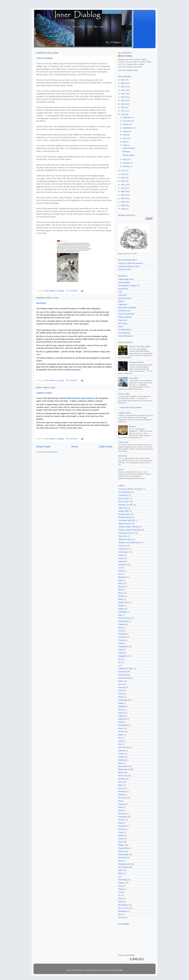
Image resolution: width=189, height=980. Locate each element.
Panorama (122, 814)
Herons (121, 710)
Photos (121, 829)
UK (119, 895)
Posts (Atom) (52, 452)
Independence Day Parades (130, 407)
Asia (120, 574)
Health (121, 703)
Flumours (122, 687)
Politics (121, 836)
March (126, 159)
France (121, 694)
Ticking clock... (124, 442)
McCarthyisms (124, 766)
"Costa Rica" (123, 495)
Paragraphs (123, 817)
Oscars (121, 810)
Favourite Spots (124, 678)
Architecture (123, 565)
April (125, 145)
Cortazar (122, 640)
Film (120, 684)
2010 (123, 188)
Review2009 (123, 848)
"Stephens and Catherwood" (129, 543)
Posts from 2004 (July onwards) (131, 263)
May (125, 142)
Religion (121, 845)
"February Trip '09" (125, 505)
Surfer (121, 327)
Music (120, 782)
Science (121, 851)
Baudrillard (122, 577)
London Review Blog (126, 314)
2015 (123, 171)
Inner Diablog (126, 56)
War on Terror (124, 908)
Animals (121, 561)
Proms (121, 839)
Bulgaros (132, 426)
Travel (121, 889)
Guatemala (122, 700)
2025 (123, 83)
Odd (120, 801)
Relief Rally (123, 456)
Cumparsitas (123, 647)
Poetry (121, 832)
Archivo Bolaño (124, 282)
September (128, 128)
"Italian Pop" (123, 508)
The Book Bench (125, 330)
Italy (120, 738)
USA (120, 899)
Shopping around (125, 864)
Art (119, 568)
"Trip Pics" (122, 546)
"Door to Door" (124, 498)
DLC (120, 662)
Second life (123, 858)
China (120, 628)
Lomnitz (121, 754)
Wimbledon (123, 911)
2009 (123, 191)
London (121, 757)
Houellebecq (123, 725)
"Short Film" (123, 536)
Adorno (121, 555)
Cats (120, 615)
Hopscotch (122, 719)
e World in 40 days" (126, 668)
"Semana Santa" (125, 524)
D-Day (121, 650)
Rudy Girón (123, 320)
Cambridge (122, 612)
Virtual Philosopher (126, 336)
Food (120, 691)
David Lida (122, 295)
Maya (120, 763)
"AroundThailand (125, 492)
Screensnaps (123, 854)
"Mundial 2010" (124, 514)
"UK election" (123, 549)
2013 (123, 178)
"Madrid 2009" (124, 511)
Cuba (120, 643)
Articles (121, 571)
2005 (123, 205)
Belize (121, 583)
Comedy (121, 634)
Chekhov (122, 624)
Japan (121, 741)
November (127, 121)
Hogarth (121, 716)
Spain (120, 870)
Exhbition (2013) (125, 413)
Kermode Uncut (124, 311)
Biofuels (121, 596)
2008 (123, 195)
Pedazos (122, 820)
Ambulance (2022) (136, 362)
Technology (123, 880)
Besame (121, 587)
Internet (121, 732)
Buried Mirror (123, 289)
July (125, 135)
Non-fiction (122, 798)
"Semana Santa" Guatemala (129, 530)
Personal (122, 826)
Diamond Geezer (125, 298)
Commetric (122, 637)
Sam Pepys (123, 323)
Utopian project (44, 393)
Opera (121, 807)
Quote (121, 842)
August (126, 131)
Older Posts (106, 447)
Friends (121, 697)
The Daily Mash (124, 333)
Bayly (120, 580)
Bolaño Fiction (124, 602)
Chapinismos (123, 621)
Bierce (121, 593)
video (120, 902)
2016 (123, 114)
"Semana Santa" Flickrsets (129, 527)
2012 (123, 181)
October (126, 124)
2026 (123, 80)
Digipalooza (123, 656)
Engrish (121, 301)
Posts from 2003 (125, 269)
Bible (120, 590)
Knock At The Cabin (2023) (140, 347)
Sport (120, 873)
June (125, 138)
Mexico (121, 772)
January (126, 166)
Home (75, 447)
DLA (120, 659)
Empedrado (123, 675)
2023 (123, 90)
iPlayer (121, 735)
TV (119, 892)
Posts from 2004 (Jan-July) (129, 266)
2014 (123, 174)
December (127, 117)
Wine (120, 914)
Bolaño (121, 599)
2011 (123, 185)
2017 (123, 111)
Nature (121, 785)
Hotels (121, 722)
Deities (121, 653)
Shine (120, 861)
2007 (123, 198)
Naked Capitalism (125, 317)
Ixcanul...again (124, 394)
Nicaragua (122, 791)
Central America (124, 618)
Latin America (124, 747)
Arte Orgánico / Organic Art (129, 286)
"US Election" (123, 552)
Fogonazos (123, 304)
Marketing (122, 760)
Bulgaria (121, 609)
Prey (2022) (134, 378)
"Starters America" (125, 539)
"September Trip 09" (126, 533)
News (120, 788)
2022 (123, 94)
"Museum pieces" (125, 517)
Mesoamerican (124, 769)
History (121, 713)
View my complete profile (128, 70)
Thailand (122, 883)
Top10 (121, 886)
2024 (123, 87)
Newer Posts (43, 447)
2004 (123, 209)
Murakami (122, 779)
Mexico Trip (123, 776)
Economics (122, 672)
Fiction (121, 681)
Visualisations (124, 905)
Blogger (120, 970)
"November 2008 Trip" (127, 520)
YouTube (122, 918)
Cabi (120, 292)
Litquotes (122, 750)
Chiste (121, 631)
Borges (121, 606)
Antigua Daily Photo (126, 279)
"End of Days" (124, 502)
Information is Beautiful (127, 308)
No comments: (72, 291)
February (127, 163)
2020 (123, 101)
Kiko (120, 744)
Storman (102, 970)
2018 (123, 107)
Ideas (120, 728)
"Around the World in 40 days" (130, 489)
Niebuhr (121, 795)
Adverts (121, 558)
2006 (123, 202)
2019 (123, 104)
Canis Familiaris (45, 58)
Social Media (123, 867)
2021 (123, 97)
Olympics (122, 804)
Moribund (41, 303)
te (119, 876)
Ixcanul (121, 469)
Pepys (121, 823)
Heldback (122, 706)
